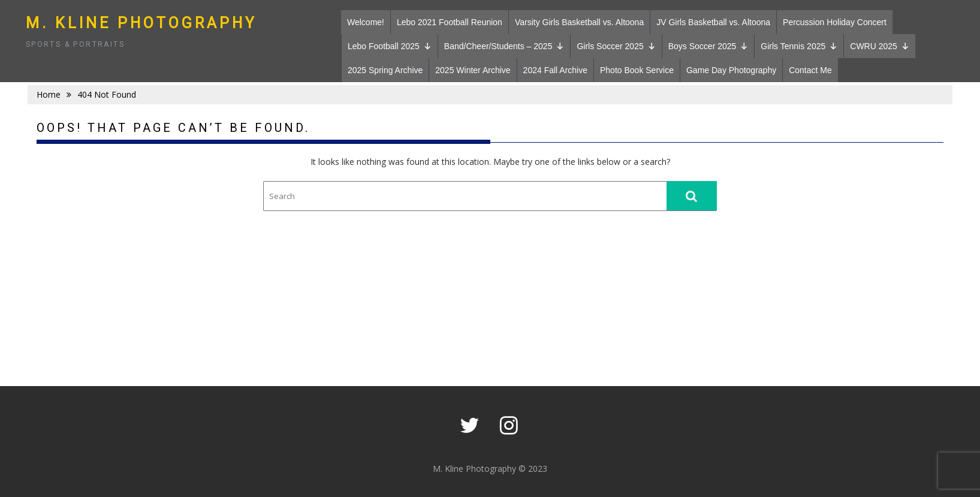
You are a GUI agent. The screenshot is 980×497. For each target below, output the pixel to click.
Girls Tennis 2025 (799, 46)
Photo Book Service (637, 70)
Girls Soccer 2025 (616, 46)
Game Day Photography (731, 70)
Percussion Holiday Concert (835, 22)
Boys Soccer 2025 (708, 46)
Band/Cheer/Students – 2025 (504, 46)
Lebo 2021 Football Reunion (450, 22)
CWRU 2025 (880, 46)
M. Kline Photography (141, 23)
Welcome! (366, 22)
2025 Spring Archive (385, 70)
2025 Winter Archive (473, 70)
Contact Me (810, 70)
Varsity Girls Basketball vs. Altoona (579, 22)
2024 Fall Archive (555, 70)
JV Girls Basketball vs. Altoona (713, 22)
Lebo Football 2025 (390, 46)
